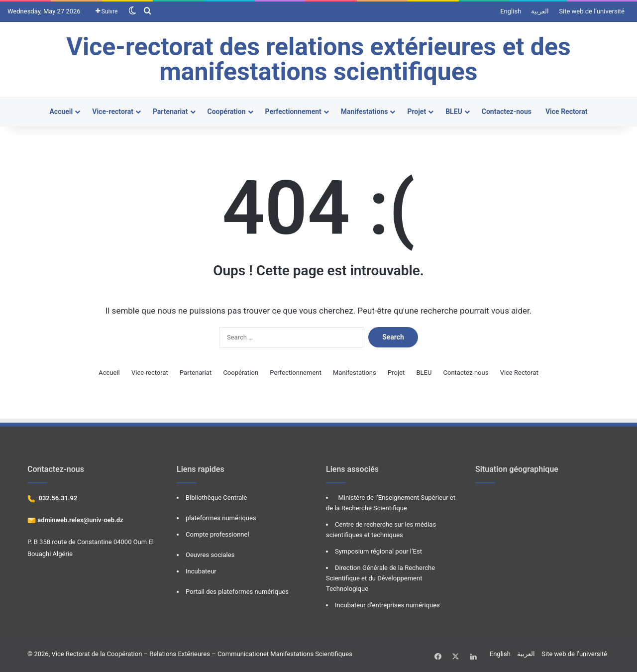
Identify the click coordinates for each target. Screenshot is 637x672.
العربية (540, 11)
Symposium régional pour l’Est (378, 551)
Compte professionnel (217, 534)
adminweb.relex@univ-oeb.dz (80, 520)
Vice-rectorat (113, 112)
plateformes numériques (221, 518)
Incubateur (201, 571)
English (511, 11)
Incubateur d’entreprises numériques (387, 605)
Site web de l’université (592, 11)
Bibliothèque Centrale (216, 498)
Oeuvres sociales (210, 555)
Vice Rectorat (567, 112)
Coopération (227, 112)
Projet (417, 112)
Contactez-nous (507, 112)
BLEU (454, 112)
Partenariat (170, 112)
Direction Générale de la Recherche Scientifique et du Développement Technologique (380, 578)
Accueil (61, 112)
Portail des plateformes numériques (237, 592)
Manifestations (365, 112)
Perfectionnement (293, 112)
